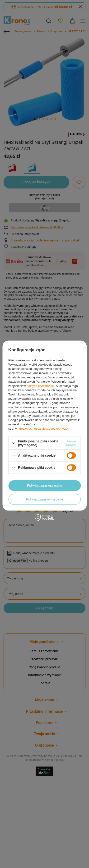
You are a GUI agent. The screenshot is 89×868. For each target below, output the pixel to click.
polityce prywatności (40, 386)
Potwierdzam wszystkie (44, 486)
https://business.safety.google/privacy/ (44, 429)
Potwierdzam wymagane (44, 499)
